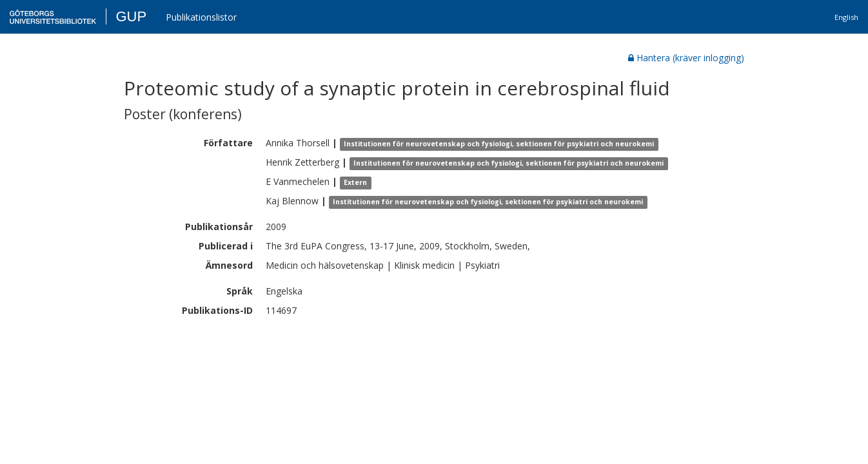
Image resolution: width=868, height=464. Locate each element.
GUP (131, 16)
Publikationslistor (201, 17)
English (846, 17)
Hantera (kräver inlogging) (686, 58)
